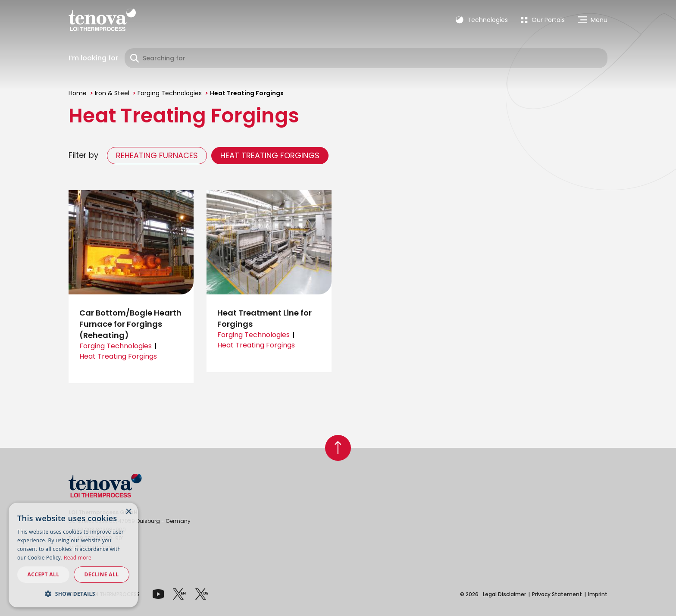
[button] (73, 594)
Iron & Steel (112, 93)
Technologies (482, 20)
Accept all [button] (44, 574)
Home (78, 93)
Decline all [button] (102, 574)
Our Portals (543, 20)
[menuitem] (543, 20)
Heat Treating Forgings (270, 155)
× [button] (128, 512)
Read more (78, 558)
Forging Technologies (170, 93)
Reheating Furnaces (157, 155)
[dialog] (73, 555)
